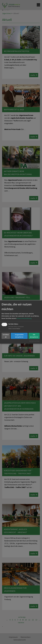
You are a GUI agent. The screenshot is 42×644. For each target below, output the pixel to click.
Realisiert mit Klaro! (34, 341)
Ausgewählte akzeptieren (19, 336)
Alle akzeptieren (34, 336)
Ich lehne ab (6, 336)
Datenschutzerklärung (24, 318)
